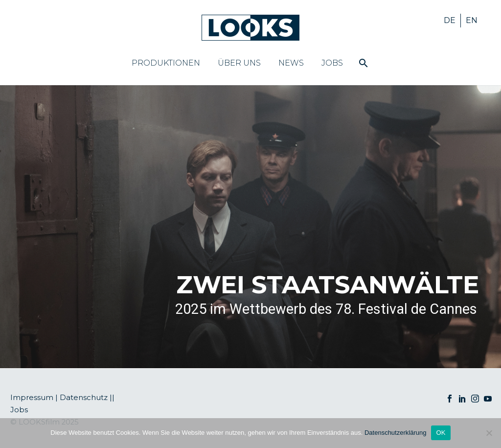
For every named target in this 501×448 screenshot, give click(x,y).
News (291, 63)
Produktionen (166, 63)
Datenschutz (84, 398)
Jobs (332, 63)
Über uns (239, 63)
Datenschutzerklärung (395, 433)
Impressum (32, 398)
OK (441, 433)
